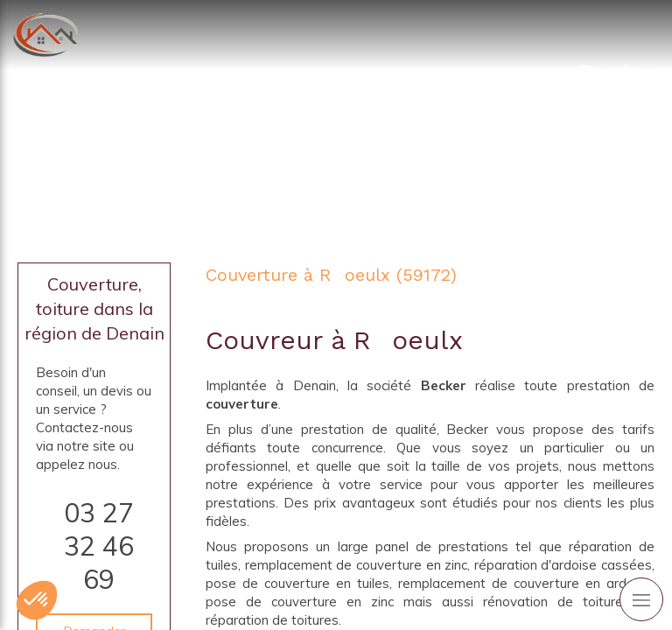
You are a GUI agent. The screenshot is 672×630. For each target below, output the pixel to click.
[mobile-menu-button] (641, 599)
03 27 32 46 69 (99, 546)
